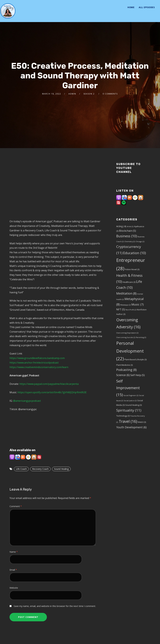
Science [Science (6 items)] (123, 375)
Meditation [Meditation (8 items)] (126, 293)
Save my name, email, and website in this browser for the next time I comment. (55, 606)
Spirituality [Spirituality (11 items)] (129, 410)
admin (72, 94)
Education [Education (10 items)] (135, 253)
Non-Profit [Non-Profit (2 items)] (131, 310)
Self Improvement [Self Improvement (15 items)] (128, 388)
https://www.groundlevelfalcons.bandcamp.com (37, 358)
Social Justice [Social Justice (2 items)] (130, 401)
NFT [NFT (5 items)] (121, 309)
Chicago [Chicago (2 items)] (140, 242)
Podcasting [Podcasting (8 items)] (126, 370)
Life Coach (21, 469)
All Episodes (147, 7)
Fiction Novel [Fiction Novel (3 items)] (132, 269)
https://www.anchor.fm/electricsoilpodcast (34, 363)
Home (131, 7)
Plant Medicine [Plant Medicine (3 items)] (124, 365)
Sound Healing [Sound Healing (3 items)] (134, 405)
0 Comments (110, 94)
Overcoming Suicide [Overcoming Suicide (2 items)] (126, 337)
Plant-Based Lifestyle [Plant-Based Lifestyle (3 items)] (135, 359)
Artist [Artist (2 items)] (130, 227)
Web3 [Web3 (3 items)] (142, 422)
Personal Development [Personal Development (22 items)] (130, 351)
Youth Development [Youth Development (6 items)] (131, 427)
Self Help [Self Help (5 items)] (137, 375)
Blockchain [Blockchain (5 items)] (127, 231)
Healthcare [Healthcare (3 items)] (129, 282)
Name (14, 552)
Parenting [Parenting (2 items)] (141, 337)
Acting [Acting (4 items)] (121, 226)
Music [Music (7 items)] (137, 304)
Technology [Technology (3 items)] (123, 416)
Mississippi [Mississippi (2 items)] (126, 305)
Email (13, 570)
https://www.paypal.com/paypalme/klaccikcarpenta (49, 384)
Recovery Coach (40, 469)
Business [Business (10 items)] (127, 236)
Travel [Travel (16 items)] (128, 421)
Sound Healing (61, 469)
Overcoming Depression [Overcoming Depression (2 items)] (127, 333)
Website (14, 588)
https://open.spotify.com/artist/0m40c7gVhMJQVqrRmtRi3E (52, 392)
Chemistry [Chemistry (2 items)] (130, 242)
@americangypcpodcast (27, 401)
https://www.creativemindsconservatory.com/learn (39, 367)
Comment (16, 506)
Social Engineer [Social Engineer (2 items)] (131, 395)
